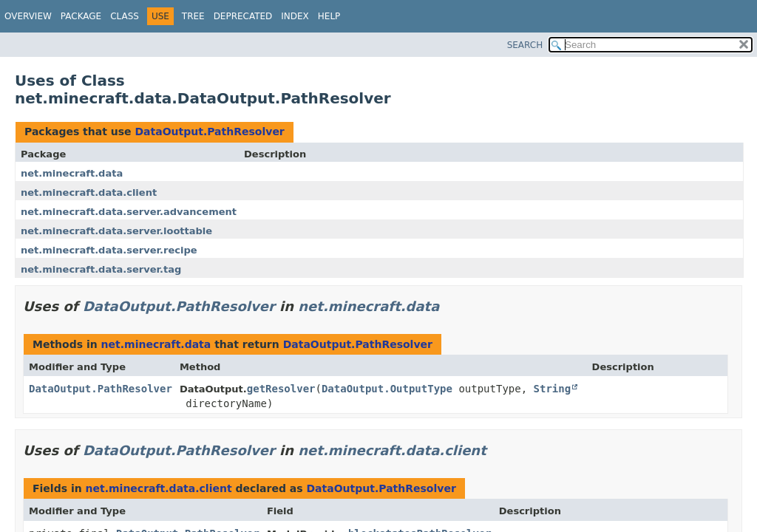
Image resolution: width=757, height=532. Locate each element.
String (553, 389)
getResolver (281, 389)
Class (125, 16)
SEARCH (525, 45)
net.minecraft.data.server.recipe (109, 250)
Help (329, 16)
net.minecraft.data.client (89, 192)
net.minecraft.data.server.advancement (129, 212)
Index (295, 16)
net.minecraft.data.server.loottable (116, 231)
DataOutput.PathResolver (209, 132)
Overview (28, 16)
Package (81, 16)
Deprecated (243, 16)
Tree (193, 16)
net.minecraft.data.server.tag (101, 269)
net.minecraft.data (72, 173)
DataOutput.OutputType (387, 389)
